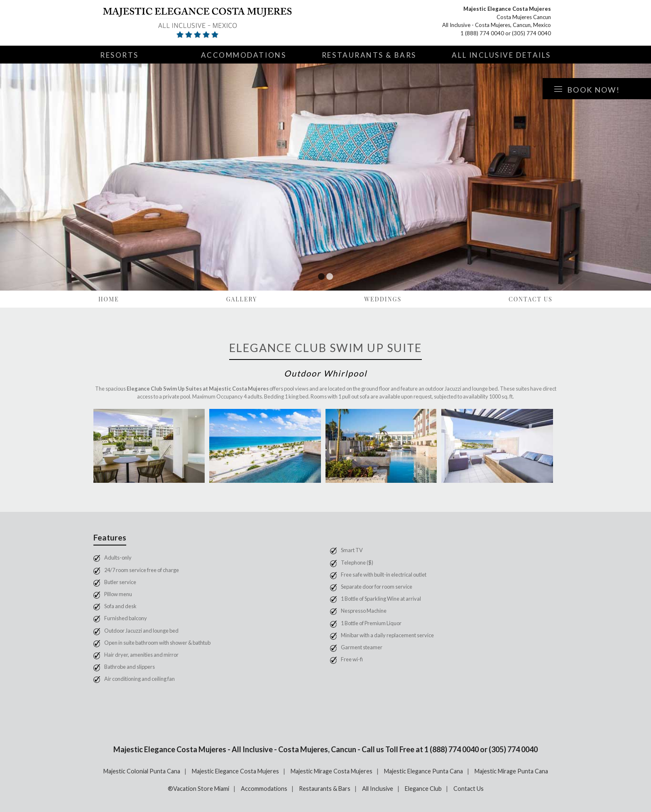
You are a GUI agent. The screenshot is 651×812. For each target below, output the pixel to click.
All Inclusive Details (501, 55)
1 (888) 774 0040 (482, 33)
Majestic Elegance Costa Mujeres (235, 771)
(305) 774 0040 (531, 33)
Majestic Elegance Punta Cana (423, 771)
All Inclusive (378, 789)
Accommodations (244, 55)
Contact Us (531, 299)
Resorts (119, 55)
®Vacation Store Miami (198, 789)
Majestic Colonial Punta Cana (142, 771)
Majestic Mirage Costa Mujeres (332, 771)
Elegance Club (423, 789)
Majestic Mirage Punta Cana (511, 771)
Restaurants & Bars (369, 55)
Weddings (383, 299)
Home (109, 299)
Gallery (242, 299)
